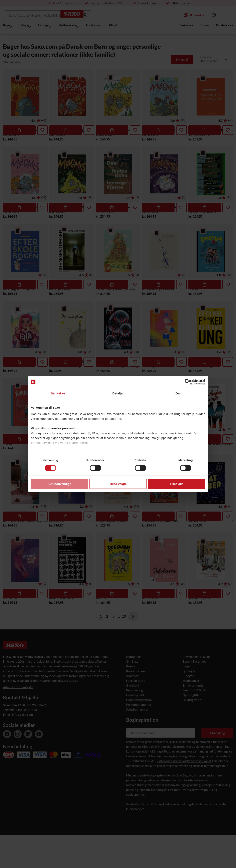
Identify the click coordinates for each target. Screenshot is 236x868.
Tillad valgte (118, 484)
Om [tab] (178, 393)
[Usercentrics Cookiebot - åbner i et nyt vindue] (188, 382)
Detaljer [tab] (118, 393)
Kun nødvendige (59, 484)
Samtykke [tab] (58, 393)
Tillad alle (177, 484)
